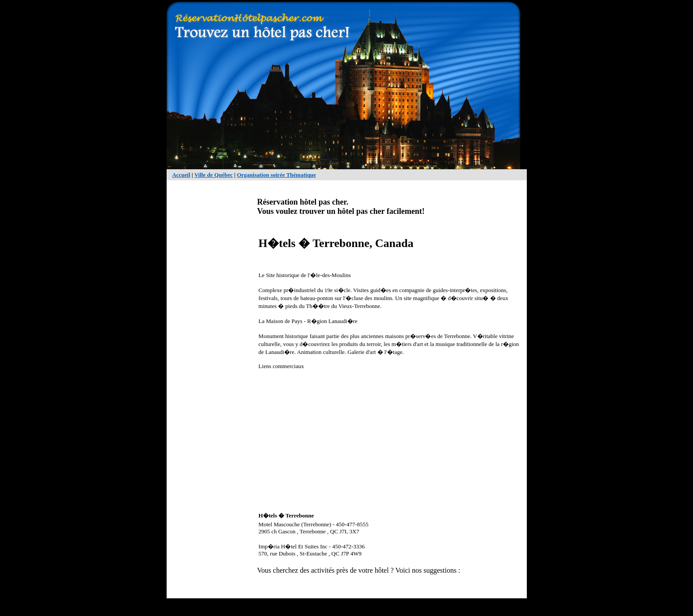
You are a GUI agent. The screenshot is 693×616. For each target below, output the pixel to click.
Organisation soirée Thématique (276, 175)
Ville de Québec (214, 175)
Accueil (181, 175)
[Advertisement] (207, 321)
